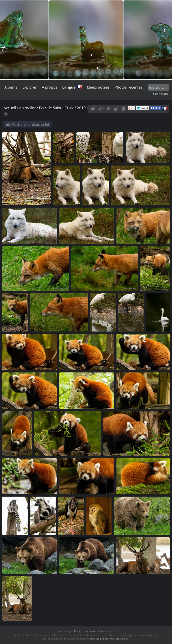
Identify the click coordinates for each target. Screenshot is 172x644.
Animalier (27, 108)
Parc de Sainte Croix (56, 108)
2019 (81, 108)
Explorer (30, 87)
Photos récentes (129, 87)
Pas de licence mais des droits (110, 639)
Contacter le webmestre (99, 631)
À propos (50, 87)
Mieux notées (98, 87)
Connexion (160, 94)
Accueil (10, 108)
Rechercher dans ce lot (31, 124)
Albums (11, 87)
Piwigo (78, 631)
